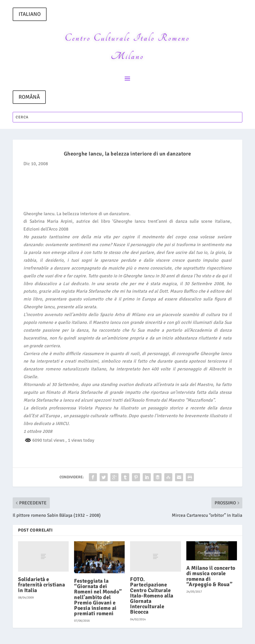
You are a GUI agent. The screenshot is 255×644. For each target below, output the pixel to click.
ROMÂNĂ (29, 97)
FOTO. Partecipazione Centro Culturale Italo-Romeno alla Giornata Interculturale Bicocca (152, 596)
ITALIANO (30, 14)
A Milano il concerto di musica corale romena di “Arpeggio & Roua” (211, 576)
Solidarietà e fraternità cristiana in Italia (41, 585)
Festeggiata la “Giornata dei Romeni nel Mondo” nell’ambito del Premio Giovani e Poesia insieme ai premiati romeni (98, 597)
